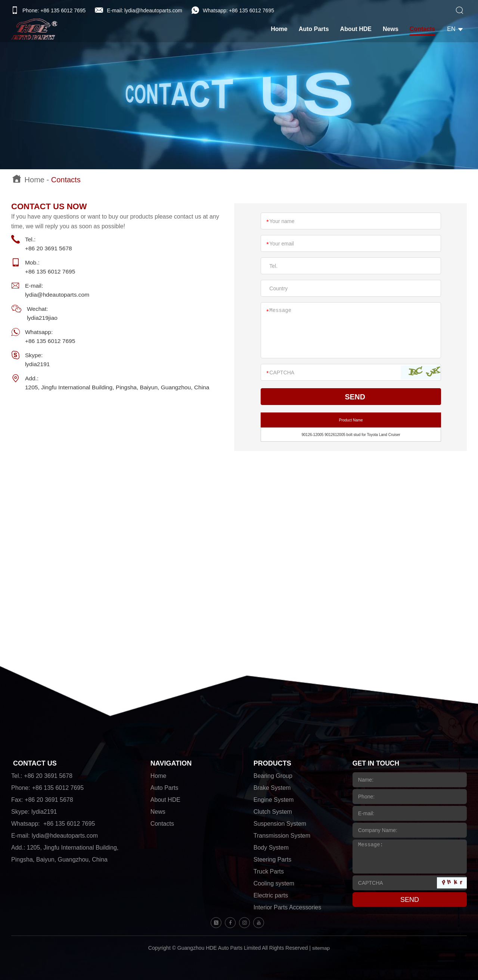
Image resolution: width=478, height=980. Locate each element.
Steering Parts (272, 860)
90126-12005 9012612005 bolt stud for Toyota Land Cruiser (351, 435)
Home (282, 30)
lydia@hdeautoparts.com (153, 10)
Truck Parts (269, 871)
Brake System (272, 788)
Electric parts (271, 895)
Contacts (425, 30)
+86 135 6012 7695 (252, 10)
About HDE (358, 30)
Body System (271, 848)
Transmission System (282, 836)
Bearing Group (273, 776)
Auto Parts (316, 30)
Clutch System (273, 812)
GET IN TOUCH (377, 763)
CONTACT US (35, 763)
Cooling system (274, 883)
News (394, 30)
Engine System (274, 800)
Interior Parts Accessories (287, 907)
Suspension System (280, 824)
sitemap (321, 948)
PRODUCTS (272, 763)
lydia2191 (39, 364)
